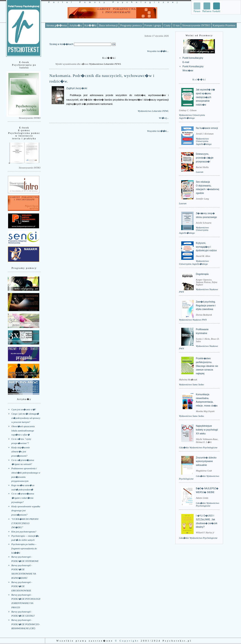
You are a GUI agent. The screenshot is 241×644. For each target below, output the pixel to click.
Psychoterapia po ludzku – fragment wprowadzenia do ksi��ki (24, 548)
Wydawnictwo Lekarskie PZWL (153, 111)
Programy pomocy (131, 25)
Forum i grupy (153, 25)
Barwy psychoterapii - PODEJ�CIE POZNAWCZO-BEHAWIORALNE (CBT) (26, 624)
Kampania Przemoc (224, 25)
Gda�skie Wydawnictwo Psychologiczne (198, 448)
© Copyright (127, 641)
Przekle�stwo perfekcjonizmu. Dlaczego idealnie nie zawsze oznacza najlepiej (207, 366)
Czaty (167, 25)
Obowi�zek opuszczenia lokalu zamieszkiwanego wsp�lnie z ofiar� (23, 431)
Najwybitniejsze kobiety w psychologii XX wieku (207, 430)
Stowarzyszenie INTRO (196, 25)
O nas (176, 25)
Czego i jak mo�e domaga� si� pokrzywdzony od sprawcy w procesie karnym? (26, 418)
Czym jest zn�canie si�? (24, 410)
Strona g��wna (56, 25)
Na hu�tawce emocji (207, 128)
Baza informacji (108, 25)
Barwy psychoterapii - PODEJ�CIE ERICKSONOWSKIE (22, 586)
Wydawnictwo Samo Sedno (191, 385)
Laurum (200, 172)
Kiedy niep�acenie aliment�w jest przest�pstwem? (21, 452)
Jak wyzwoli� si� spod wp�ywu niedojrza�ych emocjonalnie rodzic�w (205, 97)
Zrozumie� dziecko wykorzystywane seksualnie (206, 461)
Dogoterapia (202, 274)
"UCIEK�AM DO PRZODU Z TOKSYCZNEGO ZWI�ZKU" (25, 523)
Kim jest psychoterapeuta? (24, 532)
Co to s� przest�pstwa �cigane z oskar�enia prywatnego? (23, 498)
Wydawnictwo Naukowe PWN (193, 320)
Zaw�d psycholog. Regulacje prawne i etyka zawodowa (206, 305)
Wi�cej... (164, 118)
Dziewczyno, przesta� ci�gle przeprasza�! (205, 158)
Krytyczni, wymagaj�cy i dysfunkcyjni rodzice (206, 247)
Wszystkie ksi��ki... (158, 51)
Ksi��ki (91, 25)
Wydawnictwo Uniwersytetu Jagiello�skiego (204, 141)
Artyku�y (75, 25)
